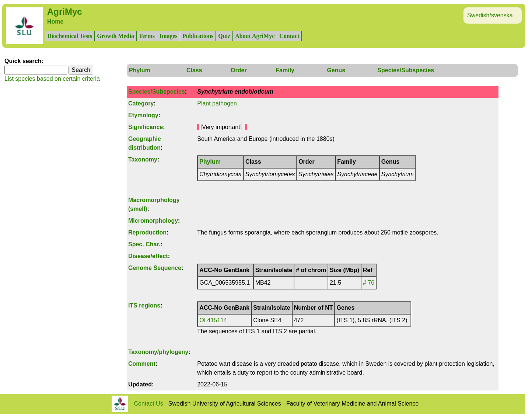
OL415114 (213, 320)
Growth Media (115, 36)
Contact (289, 36)
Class (194, 70)
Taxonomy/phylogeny (158, 352)
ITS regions (144, 305)
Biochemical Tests (70, 36)
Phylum (140, 70)
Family (285, 70)
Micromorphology (153, 221)
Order (239, 70)
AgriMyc (65, 12)
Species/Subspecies (406, 70)
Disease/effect (148, 256)
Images (169, 36)
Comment (142, 364)
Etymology (143, 115)
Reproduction (147, 232)
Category (141, 103)
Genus (336, 70)
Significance (146, 127)
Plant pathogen (217, 103)
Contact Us (149, 404)
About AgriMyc (255, 36)
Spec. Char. (144, 244)
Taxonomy (143, 159)
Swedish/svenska (490, 15)
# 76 (369, 283)
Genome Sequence (155, 268)
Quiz (224, 36)
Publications (198, 36)
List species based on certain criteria (52, 79)
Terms (147, 36)
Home (55, 22)
